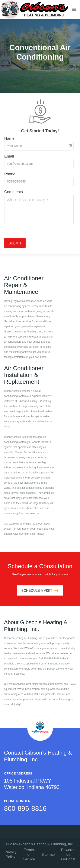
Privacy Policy (11, 855)
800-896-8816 (25, 808)
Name (9, 138)
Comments (14, 192)
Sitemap (48, 855)
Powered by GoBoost (68, 855)
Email (9, 156)
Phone (10, 174)
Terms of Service (29, 855)
